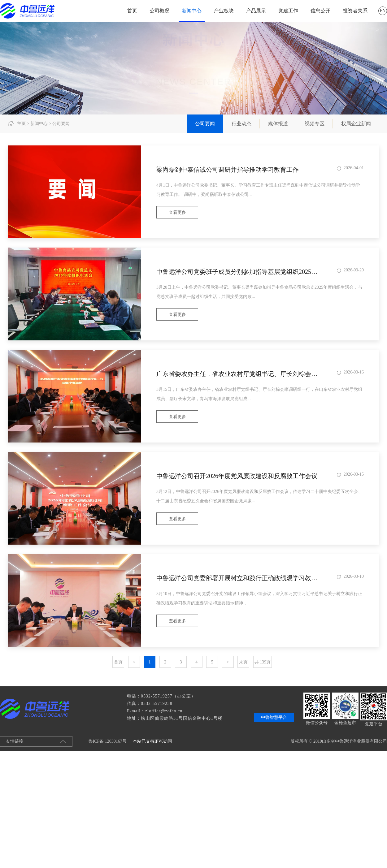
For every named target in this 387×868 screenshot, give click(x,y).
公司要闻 (205, 124)
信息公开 (320, 11)
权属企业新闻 (356, 124)
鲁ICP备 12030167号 (103, 741)
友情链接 (15, 741)
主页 (21, 124)
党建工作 (288, 11)
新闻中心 (192, 11)
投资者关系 (355, 11)
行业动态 (241, 124)
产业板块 (224, 11)
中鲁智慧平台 (274, 717)
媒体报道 (278, 124)
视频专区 (315, 124)
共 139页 (263, 662)
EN (383, 11)
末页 (243, 662)
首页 (132, 11)
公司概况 (159, 11)
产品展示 (256, 11)
